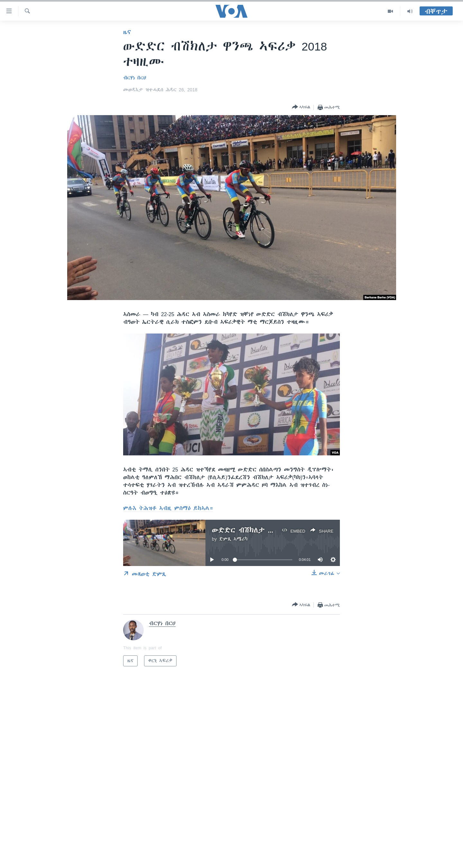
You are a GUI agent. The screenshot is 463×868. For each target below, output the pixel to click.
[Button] (301, 107)
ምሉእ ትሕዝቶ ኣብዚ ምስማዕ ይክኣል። (168, 508)
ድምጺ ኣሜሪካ (233, 539)
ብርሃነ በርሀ (135, 78)
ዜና (127, 32)
